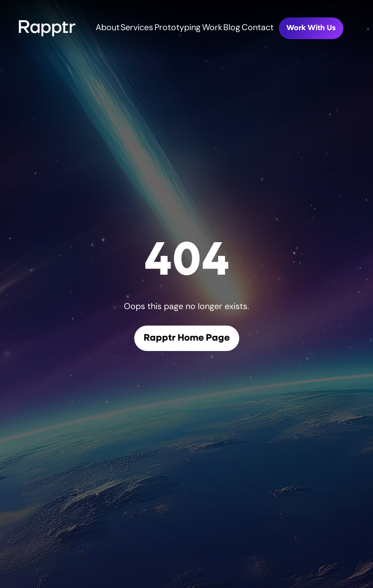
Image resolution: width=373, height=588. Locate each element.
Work (212, 28)
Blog (232, 28)
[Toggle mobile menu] (368, 28)
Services (137, 28)
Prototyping (178, 28)
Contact (258, 28)
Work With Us (311, 28)
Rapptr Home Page (187, 338)
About (108, 28)
